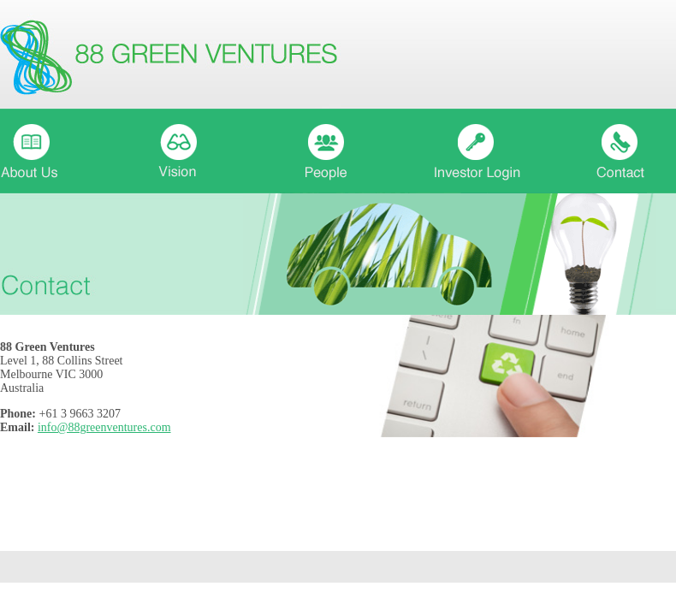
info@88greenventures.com (104, 427)
